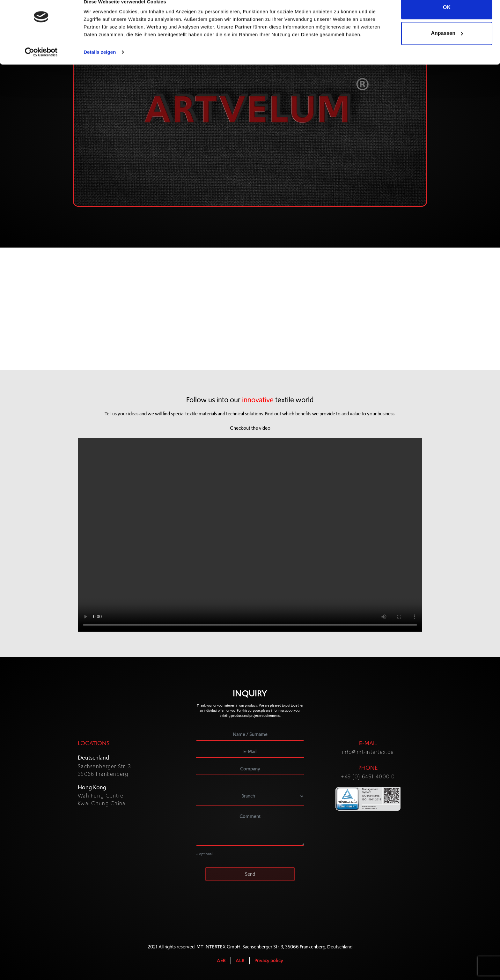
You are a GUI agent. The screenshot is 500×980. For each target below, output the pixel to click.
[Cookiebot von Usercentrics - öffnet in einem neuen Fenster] (41, 64)
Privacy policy (269, 961)
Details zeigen (100, 64)
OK (447, 19)
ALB (240, 961)
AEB (221, 961)
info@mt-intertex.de (368, 752)
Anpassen (447, 45)
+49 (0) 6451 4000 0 (368, 777)
